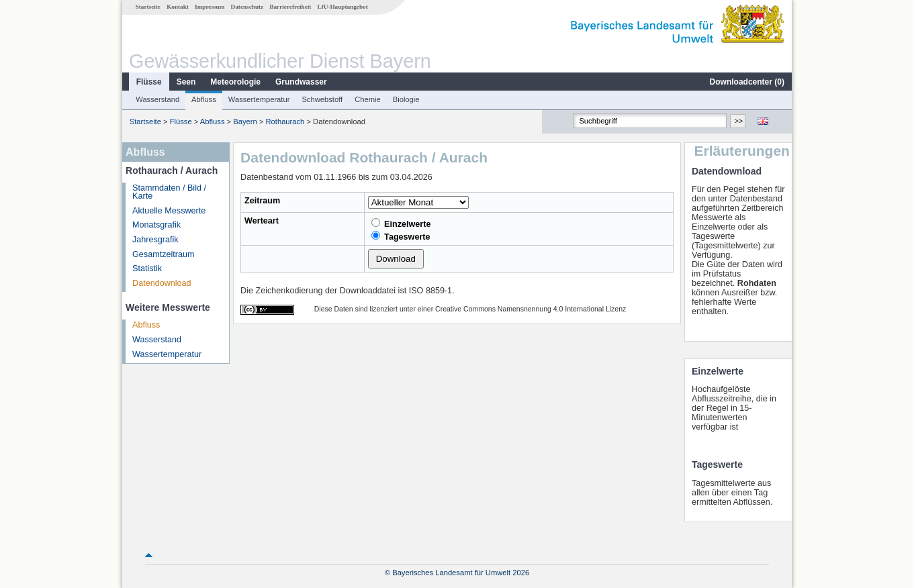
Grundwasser (301, 82)
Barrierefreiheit (290, 7)
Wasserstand (157, 99)
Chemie (368, 99)
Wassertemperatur (259, 99)
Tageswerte (401, 236)
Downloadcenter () (747, 82)
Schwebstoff (322, 99)
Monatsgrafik (156, 225)
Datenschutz (247, 7)
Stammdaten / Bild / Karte (169, 192)
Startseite (148, 7)
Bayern (245, 121)
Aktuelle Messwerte (169, 211)
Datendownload (162, 283)
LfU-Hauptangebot (343, 7)
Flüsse (149, 82)
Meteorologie (235, 82)
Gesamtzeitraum (163, 254)
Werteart (262, 221)
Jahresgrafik (155, 240)
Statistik (147, 268)
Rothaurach (285, 121)
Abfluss (204, 99)
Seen (186, 82)
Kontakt (178, 7)
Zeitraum (262, 201)
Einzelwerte (401, 224)
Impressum (210, 7)
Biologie (406, 99)
